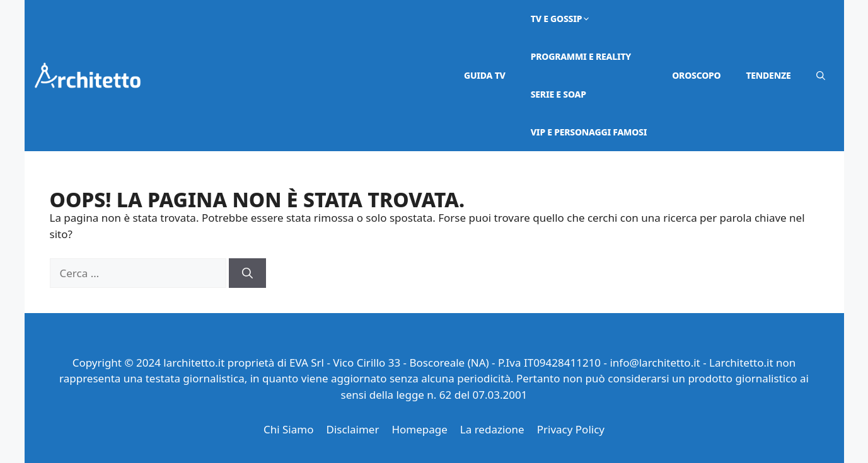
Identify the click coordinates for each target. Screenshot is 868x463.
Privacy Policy (571, 429)
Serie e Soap (558, 94)
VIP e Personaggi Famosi (589, 132)
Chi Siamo (289, 429)
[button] (821, 76)
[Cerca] (247, 273)
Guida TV (485, 75)
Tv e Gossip (561, 19)
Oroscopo (696, 75)
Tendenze (768, 75)
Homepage (419, 429)
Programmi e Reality (581, 56)
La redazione (492, 429)
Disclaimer (352, 429)
